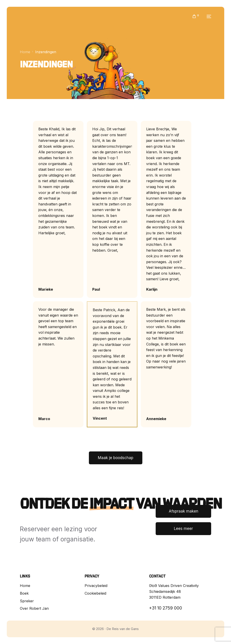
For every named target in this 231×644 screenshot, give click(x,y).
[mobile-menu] (207, 16)
